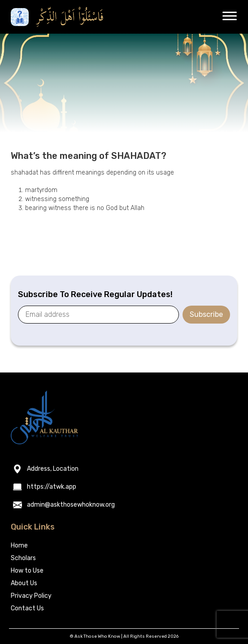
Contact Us (27, 608)
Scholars (23, 558)
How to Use (27, 571)
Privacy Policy (31, 596)
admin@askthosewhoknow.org (71, 505)
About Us (24, 583)
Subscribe (206, 314)
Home (19, 545)
